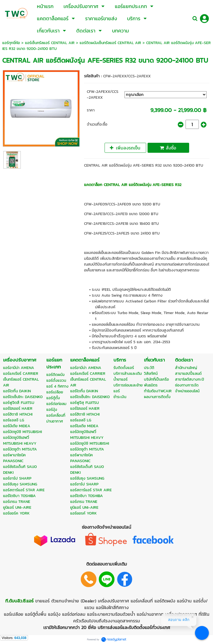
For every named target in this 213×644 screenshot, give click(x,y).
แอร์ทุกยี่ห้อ (11, 43)
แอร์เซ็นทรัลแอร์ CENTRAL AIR (50, 43)
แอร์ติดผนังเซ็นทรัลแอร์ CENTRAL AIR (110, 43)
